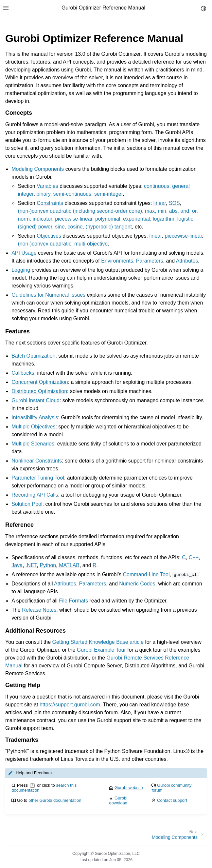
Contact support (172, 800)
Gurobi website (129, 788)
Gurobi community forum (171, 788)
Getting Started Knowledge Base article (98, 642)
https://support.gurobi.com (70, 705)
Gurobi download (118, 800)
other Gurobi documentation (55, 800)
